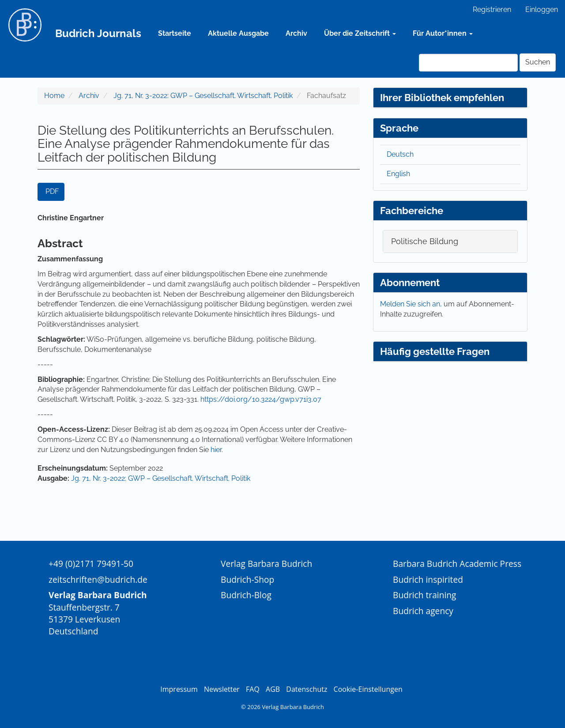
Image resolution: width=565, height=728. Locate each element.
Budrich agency (423, 611)
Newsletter (222, 689)
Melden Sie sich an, (412, 304)
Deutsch (400, 154)
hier (216, 450)
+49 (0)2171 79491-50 (91, 564)
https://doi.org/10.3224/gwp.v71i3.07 (261, 399)
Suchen (538, 62)
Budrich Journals (98, 33)
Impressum (179, 689)
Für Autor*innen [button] (443, 33)
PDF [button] (52, 191)
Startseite (175, 33)
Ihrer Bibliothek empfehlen (442, 98)
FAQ (253, 689)
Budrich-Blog (246, 595)
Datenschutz (307, 689)
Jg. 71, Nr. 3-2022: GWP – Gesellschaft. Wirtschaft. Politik (203, 96)
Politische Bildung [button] (425, 241)
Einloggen (542, 9)
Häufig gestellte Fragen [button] (435, 351)
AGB (273, 689)
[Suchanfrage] (468, 63)
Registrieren (492, 9)
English (398, 174)
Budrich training (425, 595)
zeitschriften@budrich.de (98, 579)
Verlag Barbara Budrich (266, 564)
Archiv (296, 33)
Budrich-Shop (247, 579)
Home (54, 96)
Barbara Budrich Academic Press (457, 564)
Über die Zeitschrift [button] (360, 33)
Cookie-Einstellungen (368, 689)
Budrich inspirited (428, 579)
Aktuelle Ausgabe (238, 33)
